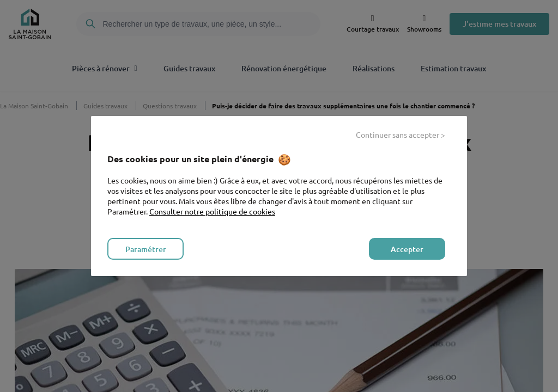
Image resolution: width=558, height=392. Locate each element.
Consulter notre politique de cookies (212, 211)
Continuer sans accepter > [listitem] (401, 134)
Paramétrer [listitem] (146, 249)
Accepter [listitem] (407, 249)
